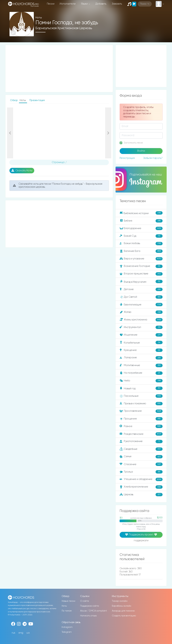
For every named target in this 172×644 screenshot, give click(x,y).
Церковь (141, 495)
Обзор (14, 100)
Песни (51, 4)
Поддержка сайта (90, 606)
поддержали (141, 541)
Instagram (67, 627)
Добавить (101, 4)
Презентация (37, 100)
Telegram (67, 632)
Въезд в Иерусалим (141, 282)
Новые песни (68, 601)
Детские (141, 289)
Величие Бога (141, 251)
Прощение (141, 419)
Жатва (141, 312)
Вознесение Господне (141, 266)
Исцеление (141, 335)
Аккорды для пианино (123, 611)
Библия (141, 221)
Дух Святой (141, 297)
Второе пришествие (141, 274)
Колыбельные (141, 343)
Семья (141, 457)
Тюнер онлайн (120, 601)
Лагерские (141, 358)
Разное (141, 426)
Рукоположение (141, 442)
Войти (141, 151)
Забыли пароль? (153, 158)
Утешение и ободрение (141, 479)
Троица (141, 472)
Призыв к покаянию (141, 404)
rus (14, 633)
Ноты (64, 606)
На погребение (141, 373)
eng (21, 633)
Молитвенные (141, 365)
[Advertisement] (59, 69)
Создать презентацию (124, 616)
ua (28, 633)
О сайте (85, 601)
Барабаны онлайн (122, 606)
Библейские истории (141, 213)
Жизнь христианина (141, 320)
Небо (141, 381)
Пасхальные (141, 396)
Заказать (117, 4)
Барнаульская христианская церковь (64, 28)
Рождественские (141, 434)
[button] (10, 133)
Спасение (141, 464)
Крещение (141, 350)
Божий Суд (141, 236)
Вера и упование (141, 259)
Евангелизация (141, 305)
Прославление (141, 411)
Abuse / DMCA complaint (93, 611)
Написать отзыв (88, 616)
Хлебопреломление (141, 487)
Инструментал (141, 327)
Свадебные (141, 449)
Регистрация (127, 158)
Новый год (141, 388)
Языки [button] (85, 4)
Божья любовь (141, 244)
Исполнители (68, 4)
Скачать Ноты (22, 170)
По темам (67, 611)
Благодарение (141, 228)
